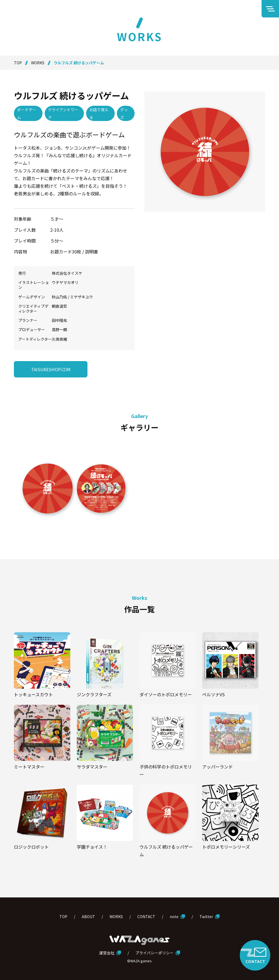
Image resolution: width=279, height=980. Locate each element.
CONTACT (146, 917)
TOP (18, 63)
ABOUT (88, 917)
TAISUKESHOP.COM (51, 369)
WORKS (38, 63)
